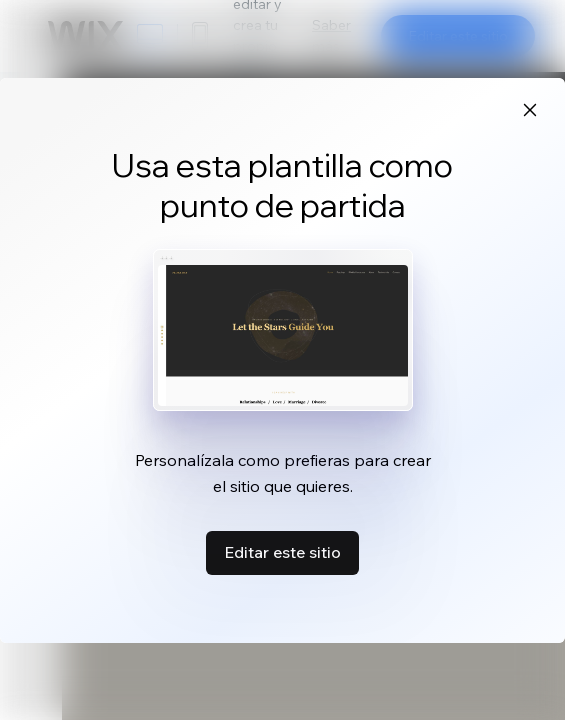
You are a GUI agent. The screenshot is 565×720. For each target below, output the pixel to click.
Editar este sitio (282, 552)
